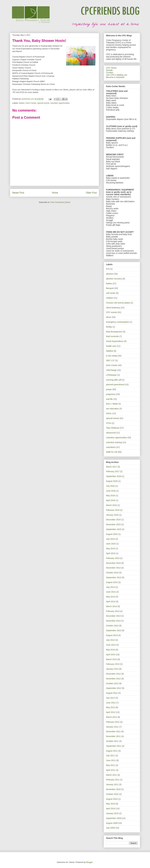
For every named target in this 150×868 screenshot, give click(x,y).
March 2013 (111, 659)
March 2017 (111, 467)
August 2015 (112, 534)
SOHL (109, 413)
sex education (112, 409)
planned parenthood (115, 385)
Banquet (110, 288)
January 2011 (112, 784)
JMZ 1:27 (110, 360)
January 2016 (112, 515)
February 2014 (113, 611)
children (110, 298)
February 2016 (113, 510)
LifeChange (111, 370)
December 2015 (113, 520)
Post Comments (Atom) (60, 202)
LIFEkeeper (111, 375)
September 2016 (114, 476)
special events (43, 103)
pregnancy (111, 394)
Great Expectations (115, 341)
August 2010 (112, 799)
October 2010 (112, 794)
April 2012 (111, 712)
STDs (109, 423)
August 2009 (112, 823)
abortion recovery (114, 279)
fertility (109, 327)
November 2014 (113, 568)
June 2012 (111, 703)
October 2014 (112, 573)
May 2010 (111, 804)
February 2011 (113, 780)
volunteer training (114, 442)
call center (111, 293)
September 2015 (114, 529)
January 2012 (112, 727)
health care (111, 346)
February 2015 (113, 558)
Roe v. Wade (112, 404)
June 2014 (111, 592)
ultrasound (111, 433)
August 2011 (112, 751)
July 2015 (110, 539)
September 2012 (114, 688)
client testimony (113, 308)
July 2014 (110, 587)
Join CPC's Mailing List (117, 75)
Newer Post (18, 193)
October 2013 (112, 626)
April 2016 (111, 500)
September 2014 (114, 577)
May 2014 (111, 597)
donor (109, 317)
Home (55, 193)
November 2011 (113, 736)
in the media (112, 356)
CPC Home (111, 68)
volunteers (111, 447)
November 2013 (113, 621)
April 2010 (111, 809)
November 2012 (113, 679)
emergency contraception (118, 322)
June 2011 (111, 760)
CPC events (112, 312)
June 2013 (111, 645)
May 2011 (111, 765)
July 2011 (110, 756)
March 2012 (111, 717)
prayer (109, 389)
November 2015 (113, 524)
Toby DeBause (113, 428)
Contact (110, 73)
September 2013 (114, 630)
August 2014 (112, 582)
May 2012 (111, 707)
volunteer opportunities (60, 103)
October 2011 (112, 741)
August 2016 (112, 481)
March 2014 (111, 606)
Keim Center (31, 103)
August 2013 (112, 635)
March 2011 (111, 775)
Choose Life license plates (118, 303)
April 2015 (111, 553)
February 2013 (113, 664)
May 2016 (111, 496)
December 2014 (113, 563)
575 (108, 269)
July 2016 (110, 486)
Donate (109, 70)
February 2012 (113, 722)
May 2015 (111, 549)
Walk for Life (112, 452)
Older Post (91, 193)
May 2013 (111, 650)
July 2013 (110, 640)
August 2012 (112, 693)
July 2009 (110, 828)
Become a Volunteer (115, 77)
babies (22, 103)
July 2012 (110, 698)
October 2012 (112, 683)
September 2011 (114, 746)
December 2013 (113, 616)
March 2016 (111, 505)
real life (109, 399)
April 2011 (111, 770)
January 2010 (112, 813)
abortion (110, 274)
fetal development (114, 332)
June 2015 (111, 544)
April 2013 (111, 655)
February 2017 (113, 471)
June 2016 (111, 491)
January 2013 (112, 669)
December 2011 (113, 731)
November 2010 (113, 789)
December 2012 (113, 674)
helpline (110, 351)
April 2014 (111, 602)
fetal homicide (112, 336)
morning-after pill (114, 380)
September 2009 (114, 818)
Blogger (89, 862)
